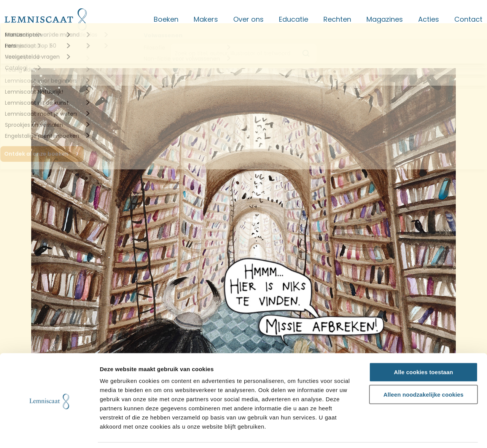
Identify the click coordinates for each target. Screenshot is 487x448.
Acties (429, 19)
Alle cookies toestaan (423, 348)
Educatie (294, 19)
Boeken (166, 19)
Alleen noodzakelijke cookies (423, 370)
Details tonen (411, 433)
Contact (468, 19)
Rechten (337, 19)
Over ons (248, 19)
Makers (206, 19)
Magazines (385, 19)
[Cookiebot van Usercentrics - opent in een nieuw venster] (49, 433)
